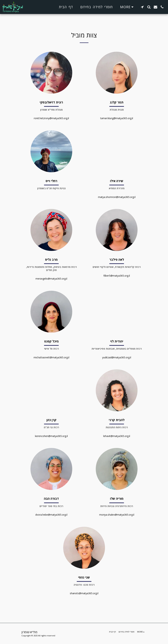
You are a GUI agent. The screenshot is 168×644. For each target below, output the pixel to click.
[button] (142, 7)
